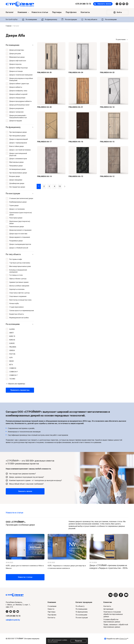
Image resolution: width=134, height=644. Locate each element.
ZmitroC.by (123, 639)
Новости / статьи (25, 577)
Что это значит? (53, 642)
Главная (9, 26)
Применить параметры (20, 390)
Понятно (79, 641)
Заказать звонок (25, 491)
